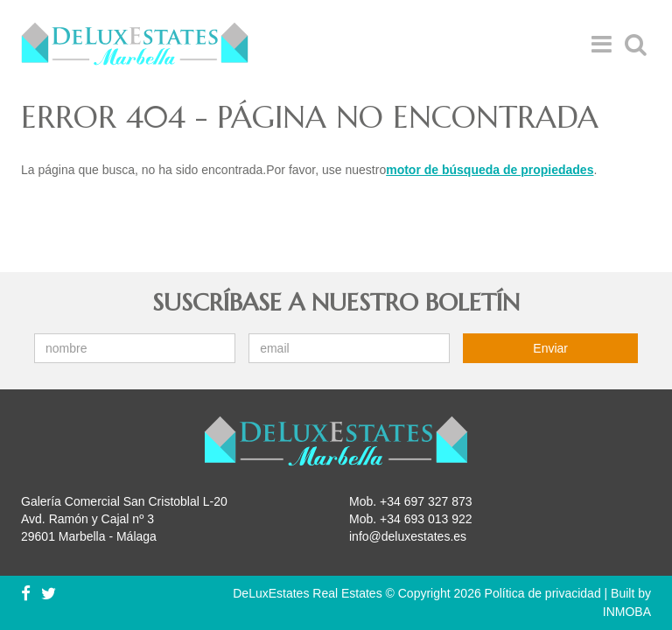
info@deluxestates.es (408, 536)
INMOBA (627, 612)
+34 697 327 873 (426, 501)
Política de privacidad (543, 593)
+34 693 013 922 (426, 519)
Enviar (550, 348)
